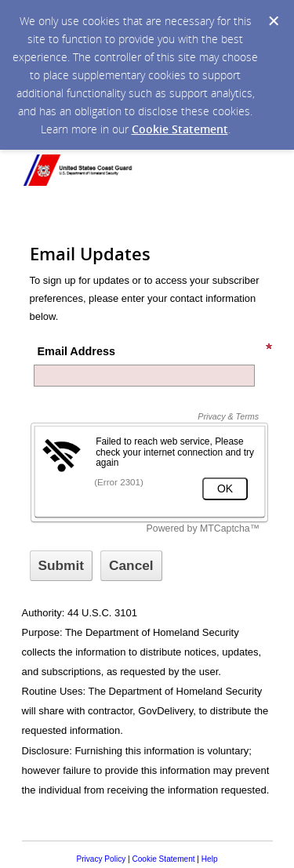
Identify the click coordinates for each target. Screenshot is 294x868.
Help (210, 859)
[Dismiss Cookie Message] (274, 21)
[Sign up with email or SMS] (62, 566)
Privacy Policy (101, 859)
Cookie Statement (180, 129)
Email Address (155, 350)
